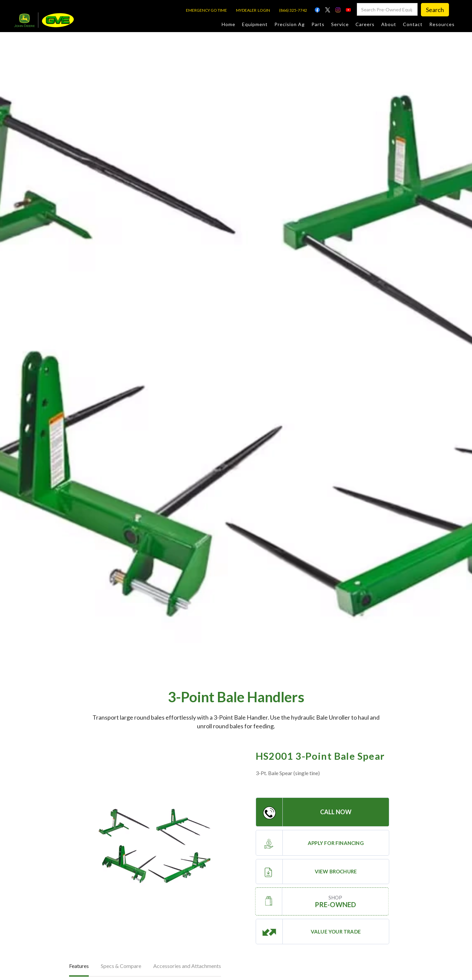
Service (340, 24)
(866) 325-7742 (293, 10)
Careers (365, 24)
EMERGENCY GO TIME (206, 10)
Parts (318, 24)
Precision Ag (290, 24)
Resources (442, 24)
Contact (413, 24)
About (389, 24)
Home (228, 24)
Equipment (255, 24)
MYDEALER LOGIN (253, 10)
